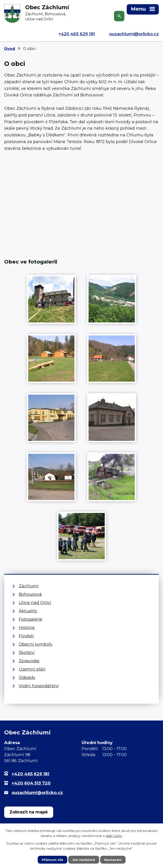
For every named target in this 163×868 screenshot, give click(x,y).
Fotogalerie (31, 619)
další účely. (114, 836)
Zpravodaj (29, 661)
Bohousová (30, 594)
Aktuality (28, 611)
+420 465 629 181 (77, 34)
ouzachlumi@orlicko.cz (134, 34)
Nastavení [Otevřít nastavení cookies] (114, 859)
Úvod (10, 49)
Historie (27, 628)
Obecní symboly (36, 644)
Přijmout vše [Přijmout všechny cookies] (51, 859)
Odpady (27, 678)
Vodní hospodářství (39, 686)
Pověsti (26, 636)
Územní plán (32, 669)
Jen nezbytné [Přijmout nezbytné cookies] (84, 859)
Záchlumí (29, 586)
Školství (27, 653)
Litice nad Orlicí (35, 603)
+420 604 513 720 (31, 783)
